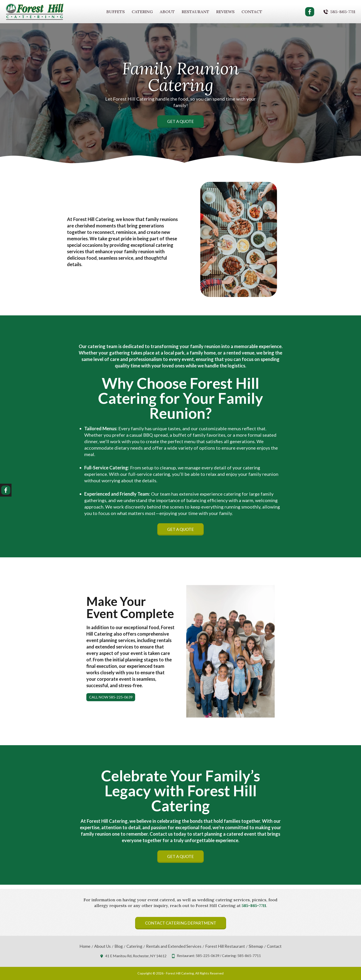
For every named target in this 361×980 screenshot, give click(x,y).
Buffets (116, 12)
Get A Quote (180, 121)
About (167, 12)
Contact (252, 12)
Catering (142, 12)
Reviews (225, 12)
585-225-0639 (207, 955)
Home (85, 946)
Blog (119, 946)
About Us (102, 946)
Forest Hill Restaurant (225, 946)
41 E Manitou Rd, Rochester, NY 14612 (136, 956)
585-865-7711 (343, 12)
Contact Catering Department (181, 923)
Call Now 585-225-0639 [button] (111, 697)
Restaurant (195, 12)
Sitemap (256, 946)
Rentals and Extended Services (174, 946)
